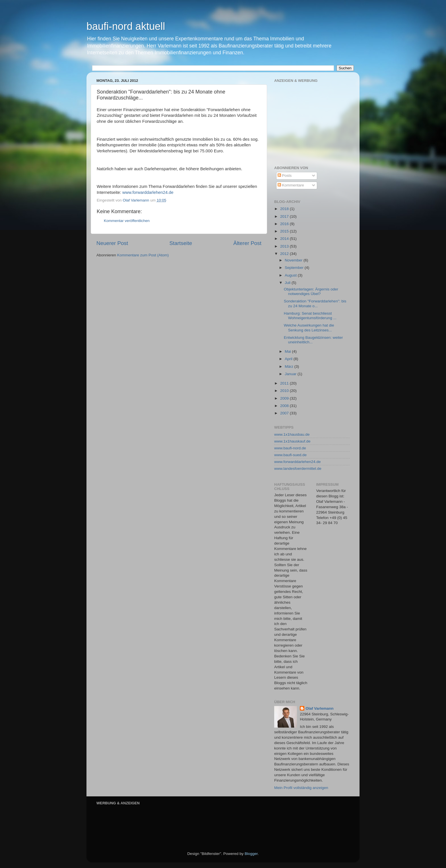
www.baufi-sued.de (290, 455)
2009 (285, 398)
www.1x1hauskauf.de (292, 441)
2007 (285, 413)
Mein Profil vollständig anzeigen (301, 788)
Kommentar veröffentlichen (127, 221)
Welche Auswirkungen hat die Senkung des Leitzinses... (309, 328)
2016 (285, 224)
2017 (285, 216)
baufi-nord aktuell (126, 26)
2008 (285, 406)
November (294, 260)
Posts (285, 176)
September (295, 268)
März (290, 366)
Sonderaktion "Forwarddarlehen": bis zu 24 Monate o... (315, 303)
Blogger (251, 854)
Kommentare (291, 185)
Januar (291, 374)
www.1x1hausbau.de (292, 434)
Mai (288, 351)
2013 (285, 246)
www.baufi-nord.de (290, 448)
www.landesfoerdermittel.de (298, 469)
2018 (285, 209)
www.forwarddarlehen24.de (148, 192)
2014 (285, 239)
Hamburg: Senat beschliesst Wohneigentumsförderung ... (310, 316)
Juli (288, 283)
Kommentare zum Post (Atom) (143, 255)
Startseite (181, 243)
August (291, 275)
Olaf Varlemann (319, 708)
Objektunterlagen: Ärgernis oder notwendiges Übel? (311, 291)
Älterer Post (247, 243)
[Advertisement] (317, 120)
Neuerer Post (112, 243)
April (289, 359)
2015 (285, 231)
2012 (285, 254)
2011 (285, 383)
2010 (285, 391)
